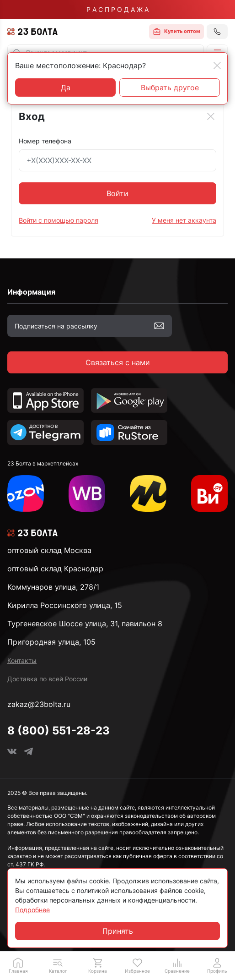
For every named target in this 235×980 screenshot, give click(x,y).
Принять (118, 931)
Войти (117, 193)
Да (66, 88)
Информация (31, 292)
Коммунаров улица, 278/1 (53, 587)
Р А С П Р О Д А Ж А (117, 9)
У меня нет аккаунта (184, 220)
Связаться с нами (118, 362)
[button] (58, 965)
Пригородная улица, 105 (51, 642)
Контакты (22, 660)
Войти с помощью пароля (59, 220)
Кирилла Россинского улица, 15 (65, 605)
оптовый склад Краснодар (55, 569)
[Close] (211, 116)
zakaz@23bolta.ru (39, 704)
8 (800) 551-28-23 (59, 731)
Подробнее (32, 910)
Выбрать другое (170, 88)
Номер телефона (45, 141)
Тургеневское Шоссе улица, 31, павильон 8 (85, 624)
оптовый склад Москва (49, 550)
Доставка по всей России (47, 679)
